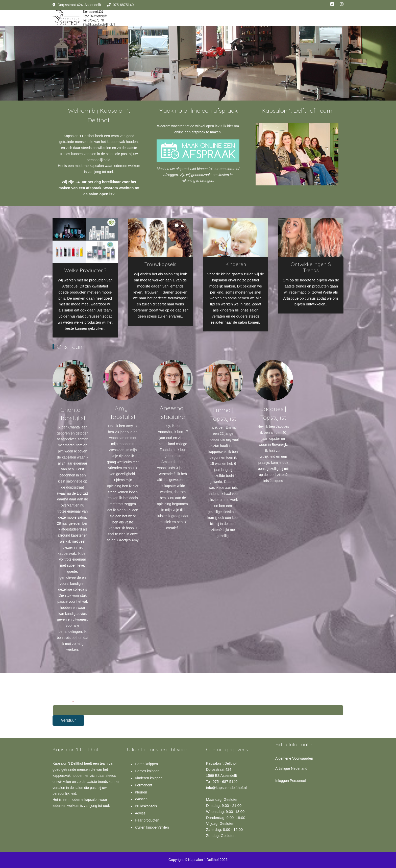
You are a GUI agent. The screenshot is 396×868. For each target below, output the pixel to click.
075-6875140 (123, 5)
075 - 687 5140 (225, 782)
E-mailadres (63, 702)
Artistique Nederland (291, 768)
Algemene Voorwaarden (294, 758)
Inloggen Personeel (291, 781)
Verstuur (68, 720)
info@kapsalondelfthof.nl (226, 788)
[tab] (294, 175)
